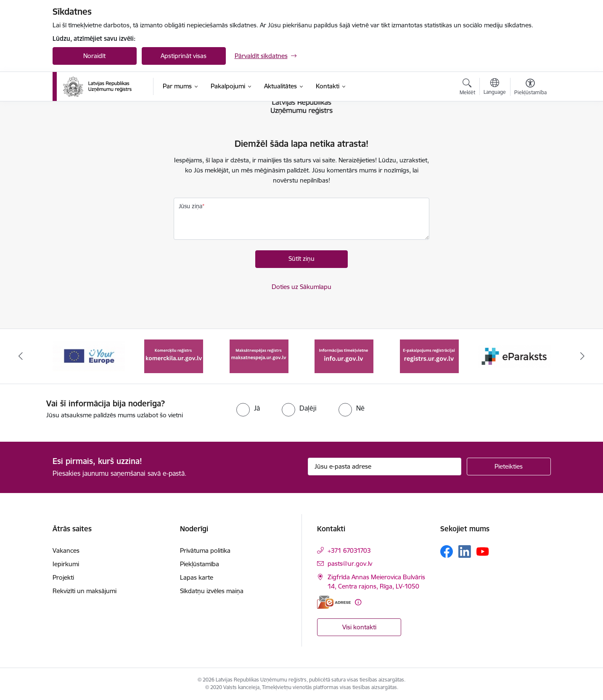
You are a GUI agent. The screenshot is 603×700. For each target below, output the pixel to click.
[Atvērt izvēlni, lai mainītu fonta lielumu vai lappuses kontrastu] (530, 88)
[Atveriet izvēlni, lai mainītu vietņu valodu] (495, 87)
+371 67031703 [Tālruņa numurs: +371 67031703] (349, 550)
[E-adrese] (334, 602)
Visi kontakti (359, 627)
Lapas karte (197, 577)
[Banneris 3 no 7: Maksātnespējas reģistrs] (259, 356)
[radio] (248, 408)
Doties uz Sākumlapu (301, 287)
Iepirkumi (66, 564)
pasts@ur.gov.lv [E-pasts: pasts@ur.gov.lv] (350, 563)
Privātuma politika (205, 550)
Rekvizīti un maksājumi (85, 591)
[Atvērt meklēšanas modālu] (467, 88)
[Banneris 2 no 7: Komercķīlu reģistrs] (174, 356)
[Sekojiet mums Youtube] (483, 551)
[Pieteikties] (509, 467)
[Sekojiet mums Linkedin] (465, 552)
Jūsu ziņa (190, 206)
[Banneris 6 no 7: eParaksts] (514, 356)
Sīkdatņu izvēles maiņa (212, 591)
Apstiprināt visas (184, 56)
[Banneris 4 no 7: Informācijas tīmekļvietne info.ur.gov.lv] (344, 356)
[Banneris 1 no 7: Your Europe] (89, 356)
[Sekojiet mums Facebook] (447, 552)
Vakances (66, 550)
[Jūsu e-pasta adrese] (385, 467)
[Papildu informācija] (358, 602)
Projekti (63, 577)
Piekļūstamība (200, 564)
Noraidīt (94, 56)
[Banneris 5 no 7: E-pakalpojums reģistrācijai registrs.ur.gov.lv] (429, 356)
